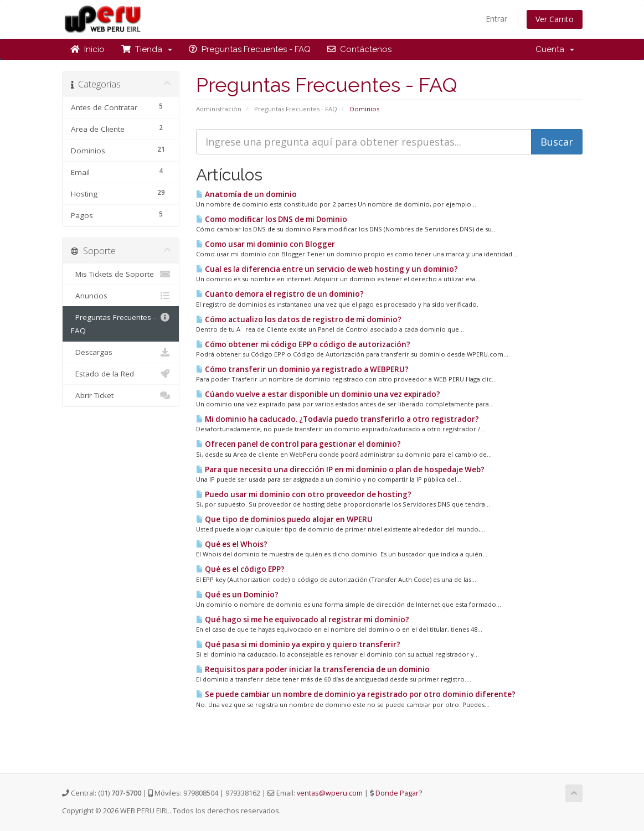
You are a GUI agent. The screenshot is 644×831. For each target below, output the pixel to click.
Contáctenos (359, 49)
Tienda (147, 49)
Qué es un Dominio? (237, 595)
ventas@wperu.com (330, 793)
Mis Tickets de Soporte (121, 274)
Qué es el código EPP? (240, 569)
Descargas (121, 352)
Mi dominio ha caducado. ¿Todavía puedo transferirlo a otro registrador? (338, 419)
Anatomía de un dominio (246, 194)
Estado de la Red (121, 374)
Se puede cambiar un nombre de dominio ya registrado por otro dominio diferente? (356, 694)
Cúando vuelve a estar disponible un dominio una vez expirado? (318, 394)
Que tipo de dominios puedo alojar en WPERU (284, 519)
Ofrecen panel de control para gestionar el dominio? (298, 444)
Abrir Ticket (121, 395)
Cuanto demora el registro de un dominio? (280, 294)
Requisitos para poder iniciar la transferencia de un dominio (313, 669)
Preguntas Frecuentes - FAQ (250, 49)
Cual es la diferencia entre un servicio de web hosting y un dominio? (327, 269)
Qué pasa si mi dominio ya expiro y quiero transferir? (298, 644)
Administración (219, 109)
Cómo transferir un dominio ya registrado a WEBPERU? (302, 369)
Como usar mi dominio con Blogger (266, 244)
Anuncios (121, 296)
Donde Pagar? (399, 793)
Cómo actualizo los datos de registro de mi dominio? (299, 319)
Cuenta (555, 49)
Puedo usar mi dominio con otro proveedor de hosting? (304, 494)
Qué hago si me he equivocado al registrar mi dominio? (303, 620)
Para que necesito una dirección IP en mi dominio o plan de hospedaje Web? (340, 469)
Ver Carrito (555, 19)
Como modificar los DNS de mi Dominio (272, 219)
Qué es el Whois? (232, 544)
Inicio (87, 49)
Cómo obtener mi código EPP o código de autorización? (303, 344)
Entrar (496, 19)
